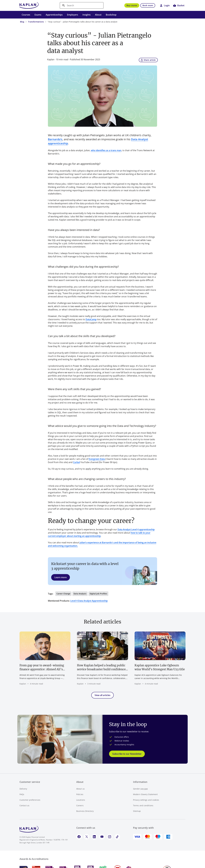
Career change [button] (63, 594)
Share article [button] (148, 60)
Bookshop (111, 15)
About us (80, 789)
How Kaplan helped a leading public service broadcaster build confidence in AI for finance (101, 667)
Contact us (24, 805)
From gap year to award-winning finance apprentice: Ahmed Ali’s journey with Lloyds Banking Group (43, 667)
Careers (80, 805)
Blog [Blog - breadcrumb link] (22, 22)
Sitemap (137, 811)
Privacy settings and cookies (146, 800)
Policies (80, 794)
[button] (165, 5)
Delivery (23, 789)
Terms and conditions (143, 805)
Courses (26, 15)
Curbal (76, 462)
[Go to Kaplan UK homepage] (29, 5)
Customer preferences (30, 800)
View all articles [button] (102, 695)
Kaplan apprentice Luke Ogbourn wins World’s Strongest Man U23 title (160, 667)
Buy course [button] (132, 5)
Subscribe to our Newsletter (127, 754)
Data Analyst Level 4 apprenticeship (136, 529)
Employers (73, 15)
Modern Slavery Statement (145, 794)
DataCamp (91, 319)
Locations (81, 800)
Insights (87, 15)
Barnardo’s (55, 139)
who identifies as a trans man (106, 150)
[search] (82, 5)
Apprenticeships (54, 15)
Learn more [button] (61, 577)
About (98, 15)
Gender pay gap (140, 789)
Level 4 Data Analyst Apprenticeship (89, 601)
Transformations (36, 22)
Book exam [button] (148, 5)
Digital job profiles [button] (98, 594)
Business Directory (85, 811)
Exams (38, 15)
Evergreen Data (97, 459)
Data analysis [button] (80, 594)
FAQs (22, 794)
